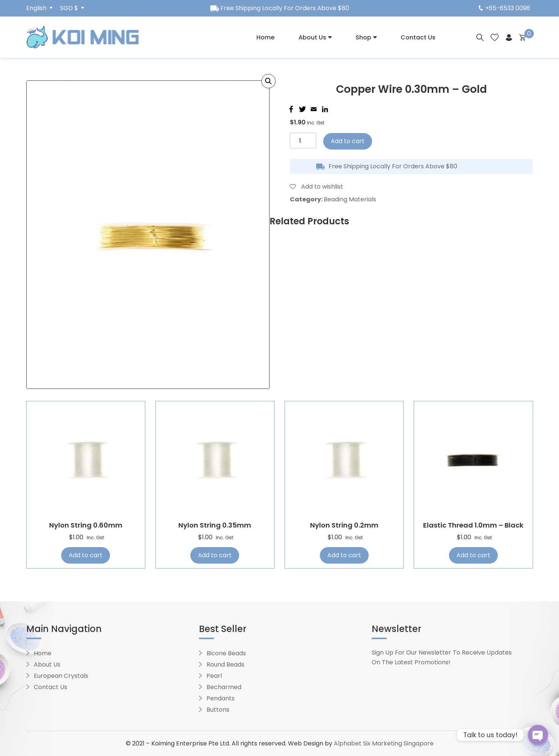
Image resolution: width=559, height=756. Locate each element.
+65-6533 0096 (504, 8)
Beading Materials (350, 199)
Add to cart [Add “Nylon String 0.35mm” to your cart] (215, 555)
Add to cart (348, 141)
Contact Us (418, 37)
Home (265, 37)
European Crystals (61, 676)
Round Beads (225, 665)
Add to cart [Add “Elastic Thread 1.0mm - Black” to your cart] (473, 555)
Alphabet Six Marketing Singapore (384, 743)
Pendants (221, 698)
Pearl (214, 676)
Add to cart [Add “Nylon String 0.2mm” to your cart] (344, 555)
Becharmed (224, 687)
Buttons (218, 710)
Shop (363, 37)
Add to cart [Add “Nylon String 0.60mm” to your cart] (86, 555)
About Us (312, 37)
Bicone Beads (226, 653)
